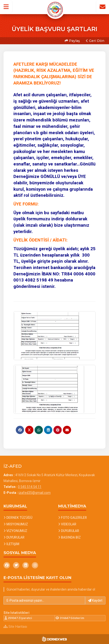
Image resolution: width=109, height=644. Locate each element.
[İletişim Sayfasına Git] (102, 7)
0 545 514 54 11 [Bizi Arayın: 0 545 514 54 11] (30, 487)
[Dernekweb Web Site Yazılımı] (54, 639)
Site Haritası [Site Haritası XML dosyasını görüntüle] (15, 627)
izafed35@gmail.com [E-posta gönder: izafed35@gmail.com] (35, 493)
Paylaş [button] (72, 41)
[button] (6, 7)
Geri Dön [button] (95, 41)
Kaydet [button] (95, 600)
